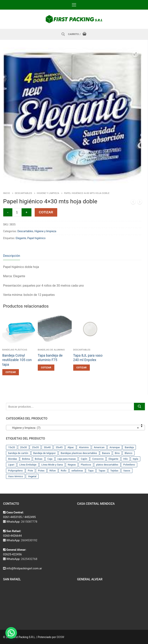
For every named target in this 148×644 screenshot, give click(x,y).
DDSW (60, 637)
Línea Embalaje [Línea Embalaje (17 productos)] (28, 465)
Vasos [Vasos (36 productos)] (127, 471)
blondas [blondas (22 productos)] (13, 459)
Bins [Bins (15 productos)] (117, 453)
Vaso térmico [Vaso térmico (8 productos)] (16, 476)
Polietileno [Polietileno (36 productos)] (129, 465)
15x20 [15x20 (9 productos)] (12, 447)
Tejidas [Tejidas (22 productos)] (114, 471)
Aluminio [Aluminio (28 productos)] (84, 447)
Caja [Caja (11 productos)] (50, 459)
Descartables (23, 193)
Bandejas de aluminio (51, 350)
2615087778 (29, 522)
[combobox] (75, 428)
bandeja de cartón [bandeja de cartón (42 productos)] (18, 453)
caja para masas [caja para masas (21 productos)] (67, 459)
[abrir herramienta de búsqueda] (63, 34)
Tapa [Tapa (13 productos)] (91, 471)
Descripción (12, 256)
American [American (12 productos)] (99, 447)
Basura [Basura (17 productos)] (106, 453)
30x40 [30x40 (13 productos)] (47, 447)
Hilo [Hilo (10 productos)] (126, 459)
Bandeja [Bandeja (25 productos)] (129, 447)
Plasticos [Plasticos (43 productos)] (86, 465)
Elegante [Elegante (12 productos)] (113, 459)
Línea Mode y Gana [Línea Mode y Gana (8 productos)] (52, 465)
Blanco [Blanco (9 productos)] (129, 453)
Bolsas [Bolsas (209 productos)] (39, 459)
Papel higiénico (37, 238)
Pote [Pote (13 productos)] (30, 471)
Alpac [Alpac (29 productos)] (71, 447)
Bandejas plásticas (15, 350)
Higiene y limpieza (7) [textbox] (74, 428)
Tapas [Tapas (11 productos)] (102, 471)
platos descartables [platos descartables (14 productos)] (107, 465)
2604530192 (29, 540)
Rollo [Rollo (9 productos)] (63, 471)
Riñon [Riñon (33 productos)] (53, 471)
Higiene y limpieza (48, 193)
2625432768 (29, 559)
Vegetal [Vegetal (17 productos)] (32, 476)
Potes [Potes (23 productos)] (41, 471)
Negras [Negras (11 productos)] (72, 465)
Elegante (21, 238)
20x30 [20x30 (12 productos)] (24, 447)
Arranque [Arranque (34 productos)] (115, 447)
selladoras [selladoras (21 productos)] (77, 471)
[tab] (12, 256)
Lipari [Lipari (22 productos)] (11, 465)
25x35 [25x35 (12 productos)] (35, 447)
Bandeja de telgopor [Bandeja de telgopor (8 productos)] (45, 453)
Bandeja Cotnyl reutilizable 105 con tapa (17, 360)
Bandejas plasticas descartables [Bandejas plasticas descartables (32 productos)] (79, 453)
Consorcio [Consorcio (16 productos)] (98, 459)
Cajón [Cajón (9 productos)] (84, 459)
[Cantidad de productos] (17, 212)
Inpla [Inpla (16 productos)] (136, 459)
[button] (135, 54)
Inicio (7, 193)
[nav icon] (74, 5)
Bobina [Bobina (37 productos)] (26, 459)
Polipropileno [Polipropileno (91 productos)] (16, 471)
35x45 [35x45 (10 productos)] (59, 447)
